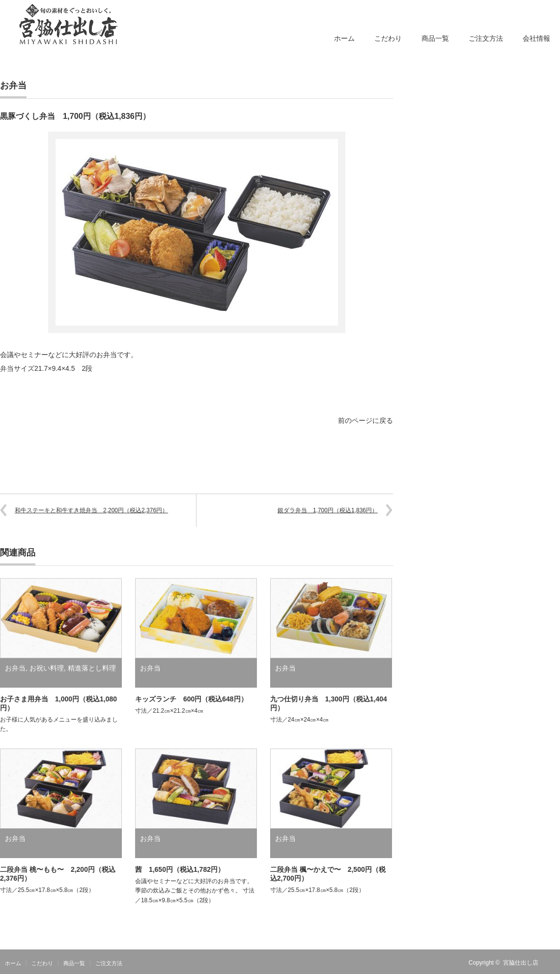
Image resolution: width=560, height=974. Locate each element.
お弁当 (13, 85)
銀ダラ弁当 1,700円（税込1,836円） (328, 510)
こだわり (388, 38)
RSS (554, 963)
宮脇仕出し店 (521, 963)
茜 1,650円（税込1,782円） (180, 869)
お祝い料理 (47, 668)
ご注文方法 (486, 38)
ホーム (344, 38)
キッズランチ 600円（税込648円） (191, 699)
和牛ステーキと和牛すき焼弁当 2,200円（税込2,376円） (91, 510)
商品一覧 (435, 38)
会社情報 (536, 38)
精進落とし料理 (92, 668)
